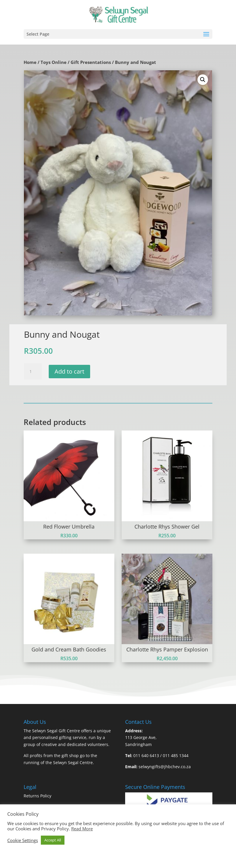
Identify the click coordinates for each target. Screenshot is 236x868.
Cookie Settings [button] (23, 840)
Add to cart (69, 371)
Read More (82, 829)
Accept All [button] (53, 840)
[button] (203, 80)
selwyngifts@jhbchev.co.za (165, 767)
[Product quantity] (33, 372)
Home (30, 62)
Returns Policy (37, 796)
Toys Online (54, 62)
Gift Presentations (91, 62)
